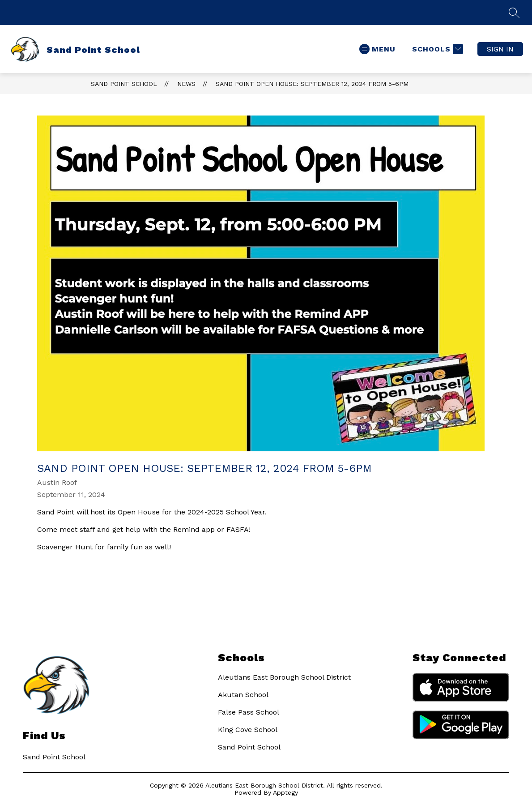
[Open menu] (377, 49)
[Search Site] (514, 13)
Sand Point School (124, 84)
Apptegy (285, 792)
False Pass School (249, 712)
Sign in (500, 49)
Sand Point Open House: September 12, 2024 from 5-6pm (312, 84)
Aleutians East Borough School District (284, 677)
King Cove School (248, 730)
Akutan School (243, 695)
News (186, 84)
